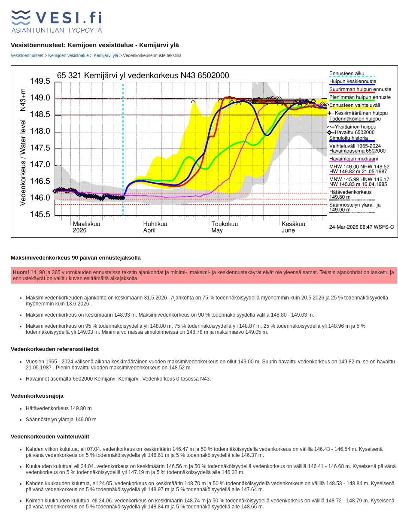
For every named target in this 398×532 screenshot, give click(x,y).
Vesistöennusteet (27, 56)
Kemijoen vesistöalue (69, 56)
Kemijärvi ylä (106, 56)
